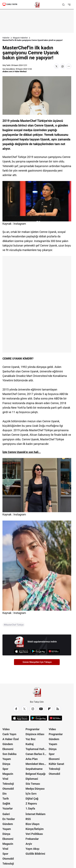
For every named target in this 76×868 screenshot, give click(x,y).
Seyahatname (34, 769)
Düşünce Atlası (35, 734)
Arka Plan (32, 759)
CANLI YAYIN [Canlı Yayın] (10, 4)
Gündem (8, 744)
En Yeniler (9, 819)
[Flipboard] (49, 709)
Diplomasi (32, 779)
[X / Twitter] (24, 709)
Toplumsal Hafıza (36, 749)
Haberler (6, 38)
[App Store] (22, 651)
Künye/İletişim (35, 829)
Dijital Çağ (32, 799)
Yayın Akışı (32, 849)
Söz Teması (33, 784)
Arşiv (29, 844)
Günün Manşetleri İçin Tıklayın (37, 662)
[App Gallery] (54, 651)
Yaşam (7, 759)
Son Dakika (9, 754)
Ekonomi (8, 749)
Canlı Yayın (9, 734)
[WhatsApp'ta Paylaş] (63, 66)
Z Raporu (31, 804)
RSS (28, 819)
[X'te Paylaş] (56, 66)
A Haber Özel (11, 739)
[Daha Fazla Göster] (69, 66)
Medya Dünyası (35, 789)
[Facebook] (16, 709)
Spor (5, 769)
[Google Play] (39, 651)
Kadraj (30, 744)
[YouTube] (41, 709)
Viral (5, 779)
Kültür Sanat (56, 764)
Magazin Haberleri (20, 38)
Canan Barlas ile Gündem (37, 754)
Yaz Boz (31, 739)
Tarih (6, 799)
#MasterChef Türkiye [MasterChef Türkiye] (14, 625)
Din (5, 794)
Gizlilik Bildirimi (35, 854)
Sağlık (6, 804)
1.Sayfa (30, 808)
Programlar (33, 729)
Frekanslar (32, 839)
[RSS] (58, 709)
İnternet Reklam (35, 814)
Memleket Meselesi (37, 764)
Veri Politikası (34, 834)
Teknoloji (8, 784)
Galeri (6, 814)
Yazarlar (8, 808)
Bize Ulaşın (32, 824)
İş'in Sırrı (31, 794)
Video (6, 729)
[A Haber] (37, 5)
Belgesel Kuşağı (36, 774)
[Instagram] (33, 709)
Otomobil (8, 789)
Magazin (8, 774)
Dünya (6, 764)
